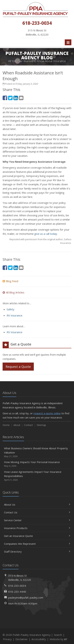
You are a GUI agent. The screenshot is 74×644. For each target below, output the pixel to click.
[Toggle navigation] (68, 42)
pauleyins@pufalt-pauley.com (26, 598)
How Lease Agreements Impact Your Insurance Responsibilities (37, 476)
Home (6, 425)
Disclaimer (22, 639)
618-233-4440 (17, 592)
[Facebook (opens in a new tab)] (5, 98)
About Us (37, 505)
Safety (10, 309)
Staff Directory (37, 552)
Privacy (7, 639)
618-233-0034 (17, 586)
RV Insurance (15, 315)
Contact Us (37, 512)
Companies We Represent (37, 544)
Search (58, 635)
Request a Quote (18, 367)
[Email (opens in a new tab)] (21, 98)
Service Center (37, 520)
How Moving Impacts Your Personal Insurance (37, 464)
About (17, 425)
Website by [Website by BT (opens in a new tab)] (59, 639)
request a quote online (47, 413)
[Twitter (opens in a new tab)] (10, 98)
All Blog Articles (13, 292)
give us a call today (46, 234)
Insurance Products (37, 528)
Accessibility (39, 639)
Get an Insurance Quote (37, 536)
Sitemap (41, 425)
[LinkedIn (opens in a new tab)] (16, 98)
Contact (28, 425)
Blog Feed (10, 281)
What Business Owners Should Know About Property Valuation (37, 452)
